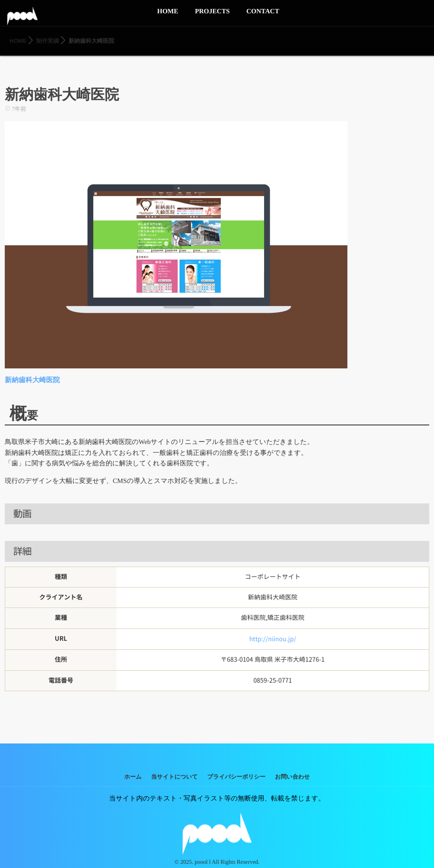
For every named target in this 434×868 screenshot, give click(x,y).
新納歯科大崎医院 (31, 380)
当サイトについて (175, 776)
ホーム (133, 776)
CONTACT (263, 17)
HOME (168, 17)
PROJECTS (212, 17)
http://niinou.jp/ (273, 638)
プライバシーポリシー (237, 776)
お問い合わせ (292, 776)
